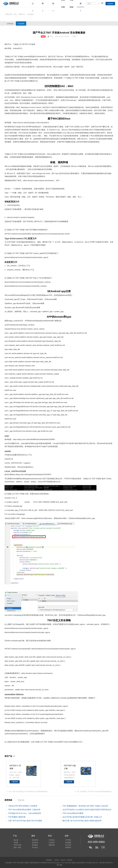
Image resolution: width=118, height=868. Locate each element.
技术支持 (34, 842)
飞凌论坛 (56, 860)
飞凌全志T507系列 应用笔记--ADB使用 (23, 806)
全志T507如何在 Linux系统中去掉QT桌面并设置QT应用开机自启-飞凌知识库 (88, 810)
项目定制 (34, 839)
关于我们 (66, 839)
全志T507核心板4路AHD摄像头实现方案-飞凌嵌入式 (82, 817)
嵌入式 (10, 57)
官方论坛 (34, 848)
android (26, 123)
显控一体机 (17, 848)
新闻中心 (22, 14)
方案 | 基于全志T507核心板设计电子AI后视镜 (25, 821)
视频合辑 (50, 845)
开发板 (33, 44)
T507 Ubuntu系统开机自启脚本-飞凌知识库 (24, 809)
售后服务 (34, 845)
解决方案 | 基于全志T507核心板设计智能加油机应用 (82, 821)
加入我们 (66, 845)
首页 (15, 14)
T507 (74, 36)
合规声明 (70, 860)
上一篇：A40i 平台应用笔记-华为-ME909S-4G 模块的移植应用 (27, 791)
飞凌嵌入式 (17, 44)
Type (6, 193)
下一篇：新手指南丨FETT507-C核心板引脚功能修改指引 (93, 791)
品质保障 (66, 842)
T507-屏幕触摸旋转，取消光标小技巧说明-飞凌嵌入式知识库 (85, 806)
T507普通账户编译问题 (17, 817)
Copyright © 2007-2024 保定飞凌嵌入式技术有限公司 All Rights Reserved (80, 863)
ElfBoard (63, 860)
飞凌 (6, 57)
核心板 (15, 839)
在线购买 (110, 4)
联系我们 (66, 848)
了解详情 (15, 782)
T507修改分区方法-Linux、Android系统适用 (25, 813)
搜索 (94, 4)
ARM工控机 (17, 845)
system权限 (52, 299)
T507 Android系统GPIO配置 (73, 813)
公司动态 (12, 23)
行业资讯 (27, 23)
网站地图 (64, 865)
